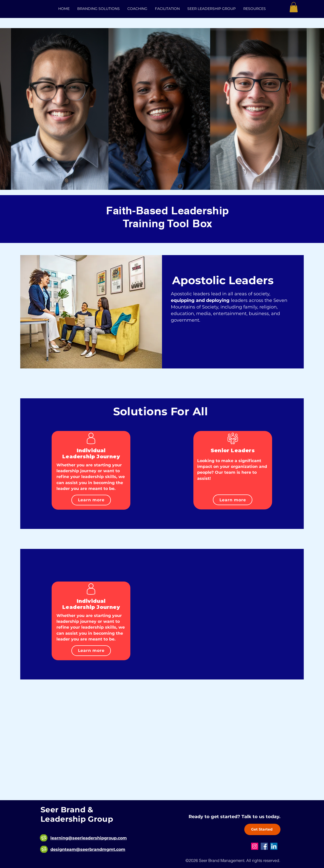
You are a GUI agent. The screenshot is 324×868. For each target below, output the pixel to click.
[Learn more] (91, 500)
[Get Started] (262, 829)
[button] (294, 7)
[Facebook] (264, 846)
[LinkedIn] (274, 846)
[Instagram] (255, 846)
